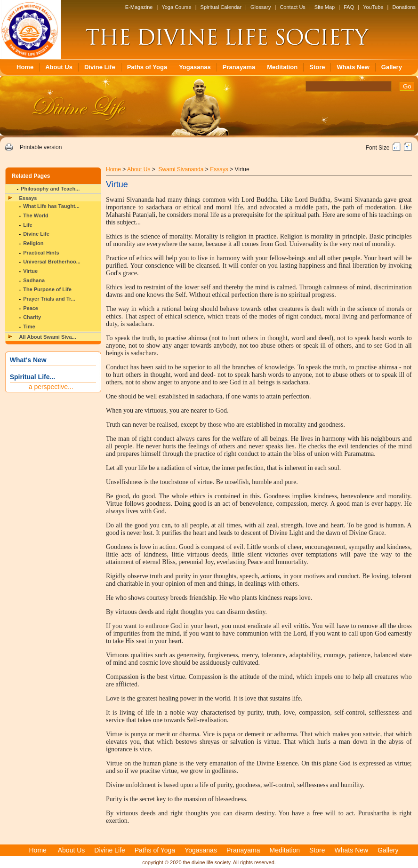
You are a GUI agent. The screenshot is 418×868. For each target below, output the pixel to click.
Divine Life (100, 67)
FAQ (349, 7)
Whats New (353, 67)
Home (25, 67)
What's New (28, 360)
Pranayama (239, 67)
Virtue (30, 271)
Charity (32, 317)
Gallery (392, 67)
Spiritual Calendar (221, 7)
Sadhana (34, 280)
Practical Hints (41, 253)
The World (36, 215)
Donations (404, 7)
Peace (31, 308)
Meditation (282, 67)
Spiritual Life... (32, 377)
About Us (59, 67)
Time (29, 326)
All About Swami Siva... (48, 337)
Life (28, 225)
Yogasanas (195, 67)
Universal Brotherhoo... (52, 262)
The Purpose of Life (47, 289)
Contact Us (292, 7)
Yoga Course (176, 7)
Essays (28, 198)
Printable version (41, 147)
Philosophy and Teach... (50, 189)
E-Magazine (139, 7)
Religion (33, 243)
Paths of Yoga (147, 67)
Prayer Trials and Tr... (49, 299)
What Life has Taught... (51, 206)
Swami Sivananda (181, 169)
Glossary (261, 7)
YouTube (373, 7)
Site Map (325, 7)
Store (317, 67)
